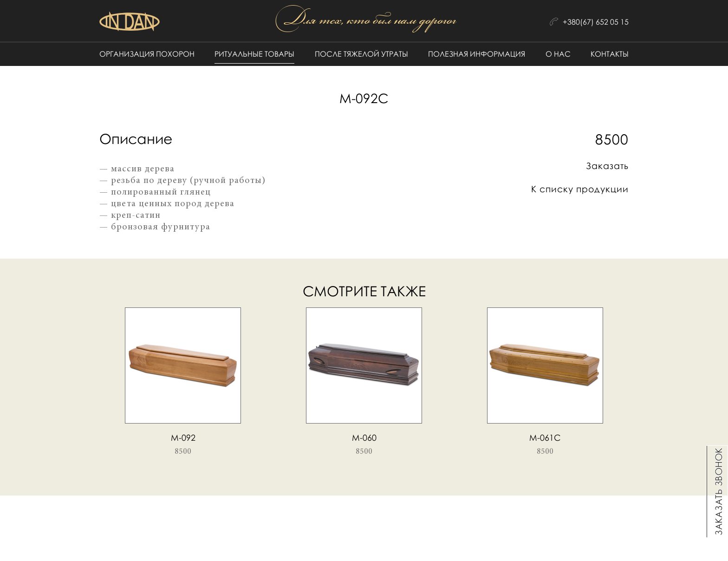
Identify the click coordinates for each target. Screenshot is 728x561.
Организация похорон (147, 54)
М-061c (545, 437)
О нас (558, 54)
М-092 (183, 437)
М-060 (364, 437)
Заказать (607, 166)
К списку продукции (580, 189)
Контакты (610, 54)
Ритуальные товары (254, 54)
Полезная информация (477, 54)
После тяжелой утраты (361, 54)
